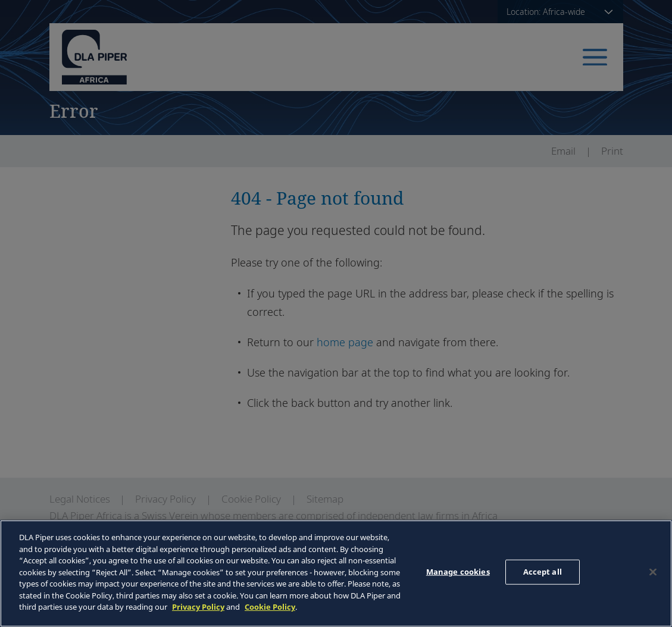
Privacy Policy (198, 607)
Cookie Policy (270, 607)
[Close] (653, 572)
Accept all (543, 572)
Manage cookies (458, 572)
